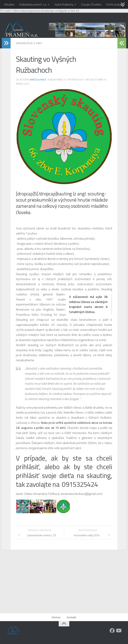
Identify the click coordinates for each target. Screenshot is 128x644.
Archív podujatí (115, 4)
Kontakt (71, 617)
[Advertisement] (64, 587)
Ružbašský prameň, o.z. (33, 4)
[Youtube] (118, 631)
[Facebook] (112, 631)
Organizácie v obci (29, 43)
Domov (56, 617)
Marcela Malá (38, 79)
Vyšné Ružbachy (64, 4)
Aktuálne (9, 4)
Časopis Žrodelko (91, 4)
